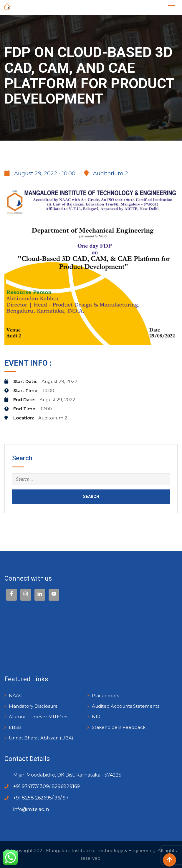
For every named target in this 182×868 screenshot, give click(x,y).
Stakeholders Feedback (119, 727)
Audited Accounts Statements (126, 706)
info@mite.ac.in (31, 809)
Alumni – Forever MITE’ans (39, 717)
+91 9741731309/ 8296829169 (47, 786)
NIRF (98, 717)
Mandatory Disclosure (33, 706)
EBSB (15, 727)
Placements (105, 695)
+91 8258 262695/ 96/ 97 (41, 798)
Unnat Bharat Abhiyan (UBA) (41, 738)
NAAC (16, 695)
